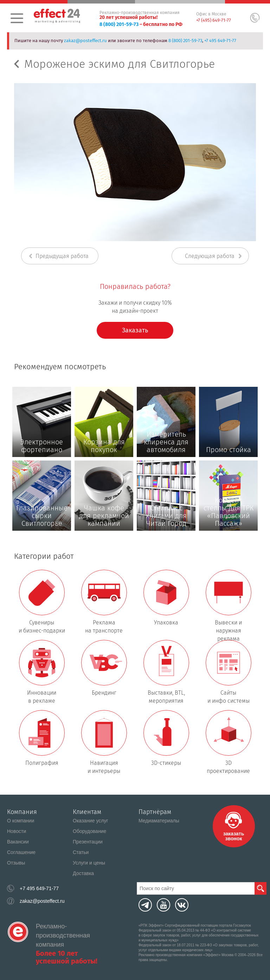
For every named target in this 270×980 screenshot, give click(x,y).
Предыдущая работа (62, 256)
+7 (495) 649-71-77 (214, 20)
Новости (17, 831)
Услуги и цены (89, 863)
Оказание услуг (91, 821)
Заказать (135, 330)
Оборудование (89, 831)
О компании (21, 821)
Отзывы (16, 863)
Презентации (88, 842)
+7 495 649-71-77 (220, 41)
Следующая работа (210, 256)
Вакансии (18, 842)
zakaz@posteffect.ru (85, 41)
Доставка (83, 873)
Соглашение (21, 852)
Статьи (81, 852)
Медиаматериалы (159, 821)
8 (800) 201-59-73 (119, 24)
